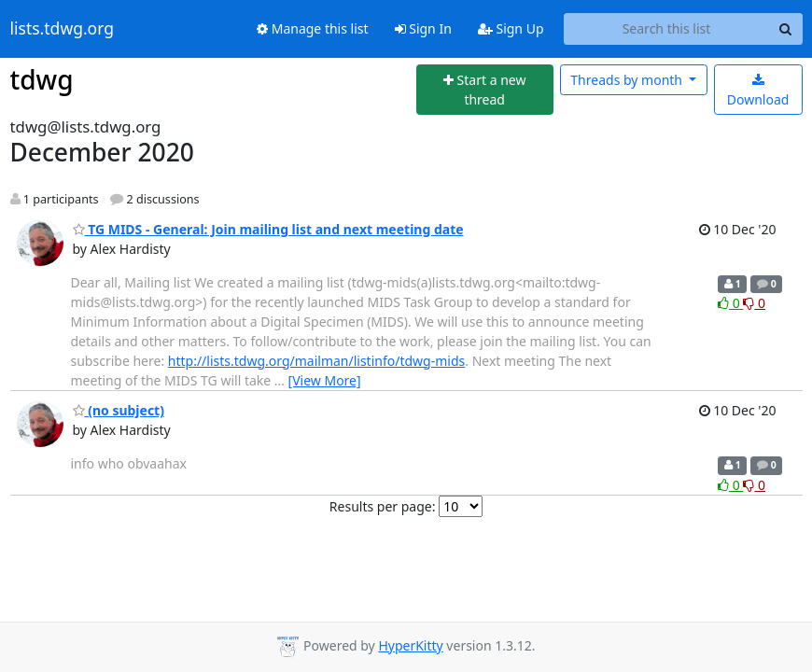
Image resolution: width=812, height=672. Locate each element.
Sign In (423, 28)
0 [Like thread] (730, 303)
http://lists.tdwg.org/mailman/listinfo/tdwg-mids (316, 361)
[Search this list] (667, 29)
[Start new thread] (485, 90)
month (628, 80)
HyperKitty (410, 645)
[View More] (325, 380)
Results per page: (383, 506)
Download (758, 91)
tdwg (42, 79)
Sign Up (511, 28)
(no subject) (119, 410)
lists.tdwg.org (63, 29)
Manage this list (313, 28)
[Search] (786, 29)
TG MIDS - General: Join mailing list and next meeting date (268, 229)
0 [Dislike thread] (754, 303)
